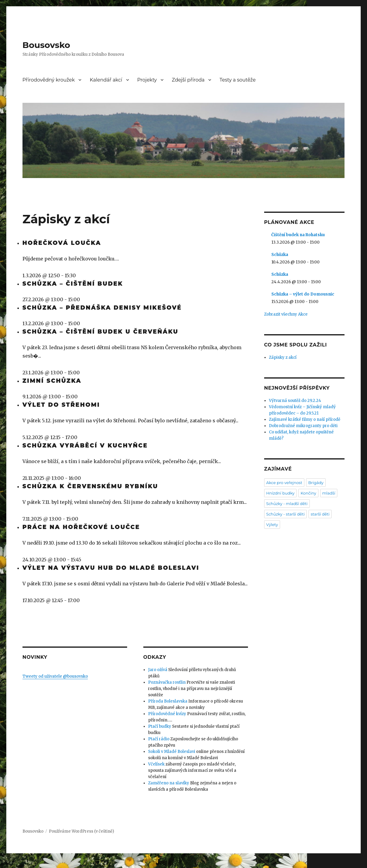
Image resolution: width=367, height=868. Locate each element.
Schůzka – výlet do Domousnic (303, 294)
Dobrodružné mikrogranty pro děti (303, 426)
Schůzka (280, 255)
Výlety (272, 525)
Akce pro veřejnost (284, 483)
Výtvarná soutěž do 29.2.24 (295, 401)
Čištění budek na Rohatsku (298, 235)
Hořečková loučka (62, 243)
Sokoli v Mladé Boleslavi (172, 752)
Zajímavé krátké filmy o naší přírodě (305, 419)
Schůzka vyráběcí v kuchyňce (85, 446)
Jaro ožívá (158, 670)
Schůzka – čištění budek (73, 284)
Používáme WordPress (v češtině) (81, 831)
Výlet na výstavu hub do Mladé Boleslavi (111, 568)
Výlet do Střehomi (61, 405)
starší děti (320, 514)
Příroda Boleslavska (168, 701)
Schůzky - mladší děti (287, 504)
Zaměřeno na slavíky (169, 783)
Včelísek (156, 764)
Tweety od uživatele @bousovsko (55, 676)
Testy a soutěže (237, 80)
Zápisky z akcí (283, 357)
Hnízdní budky (280, 493)
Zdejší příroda (188, 80)
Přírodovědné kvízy (167, 714)
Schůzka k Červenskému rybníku (90, 486)
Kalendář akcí (106, 80)
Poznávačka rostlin (167, 682)
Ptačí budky (160, 726)
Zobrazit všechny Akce (286, 314)
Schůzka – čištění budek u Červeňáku (100, 332)
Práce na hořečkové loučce (81, 527)
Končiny (308, 493)
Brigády (316, 483)
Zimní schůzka (52, 381)
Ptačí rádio (159, 739)
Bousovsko (46, 45)
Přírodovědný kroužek (49, 80)
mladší (329, 493)
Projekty (147, 80)
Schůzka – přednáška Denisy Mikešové (102, 308)
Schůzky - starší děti (286, 514)
